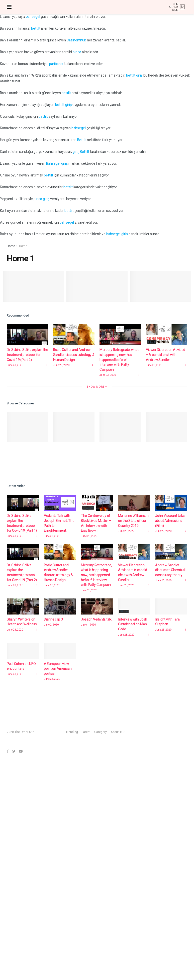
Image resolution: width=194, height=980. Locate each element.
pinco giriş (41, 199)
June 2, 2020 (51, 626)
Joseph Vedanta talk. (96, 623)
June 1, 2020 (88, 629)
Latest (86, 732)
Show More (97, 387)
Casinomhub (76, 40)
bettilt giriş (134, 75)
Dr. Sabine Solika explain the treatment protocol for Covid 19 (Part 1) (22, 523)
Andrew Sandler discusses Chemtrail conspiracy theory (170, 570)
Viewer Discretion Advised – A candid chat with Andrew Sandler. (166, 355)
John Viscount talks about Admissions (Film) (170, 521)
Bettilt (82, 140)
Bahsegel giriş (57, 164)
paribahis (56, 64)
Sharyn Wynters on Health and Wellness (22, 622)
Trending (72, 732)
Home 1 (24, 246)
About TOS (118, 732)
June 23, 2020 (15, 365)
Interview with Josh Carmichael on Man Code (133, 632)
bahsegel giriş (117, 234)
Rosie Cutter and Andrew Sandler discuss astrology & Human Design (74, 355)
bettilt (36, 28)
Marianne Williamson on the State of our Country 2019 (133, 521)
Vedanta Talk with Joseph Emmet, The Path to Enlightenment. (59, 523)
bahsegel (33, 17)
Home (11, 246)
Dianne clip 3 (53, 621)
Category (101, 732)
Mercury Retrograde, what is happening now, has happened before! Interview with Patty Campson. (119, 360)
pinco (77, 52)
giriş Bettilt (81, 152)
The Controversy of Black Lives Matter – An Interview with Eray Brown (96, 523)
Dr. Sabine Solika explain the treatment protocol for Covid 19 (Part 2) (27, 355)
